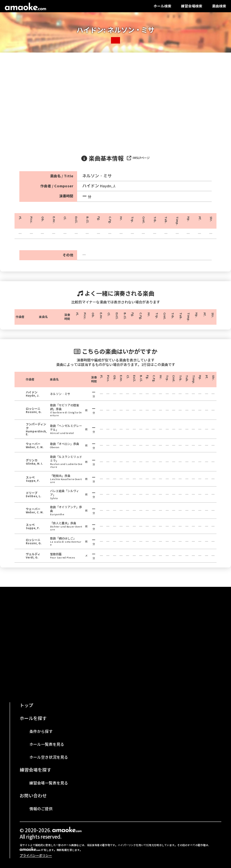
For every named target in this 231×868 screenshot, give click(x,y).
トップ (26, 705)
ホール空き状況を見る (49, 757)
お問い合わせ (33, 796)
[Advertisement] (115, 101)
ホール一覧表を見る (47, 744)
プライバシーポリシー (36, 856)
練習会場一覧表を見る (49, 783)
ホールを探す (33, 718)
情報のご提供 (41, 809)
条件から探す (41, 731)
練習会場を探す (35, 770)
